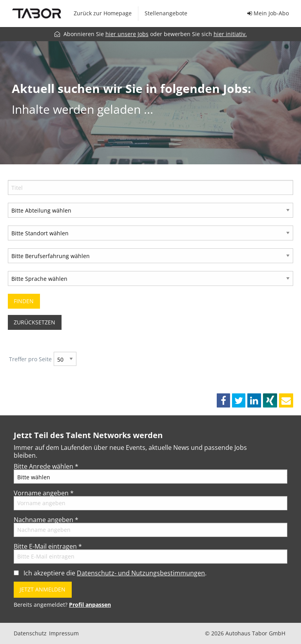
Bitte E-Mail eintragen (48, 546)
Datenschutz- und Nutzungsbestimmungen (141, 573)
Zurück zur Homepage (103, 13)
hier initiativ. (230, 34)
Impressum (64, 633)
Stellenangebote (166, 13)
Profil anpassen (90, 605)
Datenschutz (30, 633)
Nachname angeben (46, 520)
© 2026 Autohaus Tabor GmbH (245, 633)
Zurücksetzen (34, 322)
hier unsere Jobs (127, 34)
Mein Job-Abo (268, 13)
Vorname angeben (44, 493)
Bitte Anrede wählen (46, 466)
